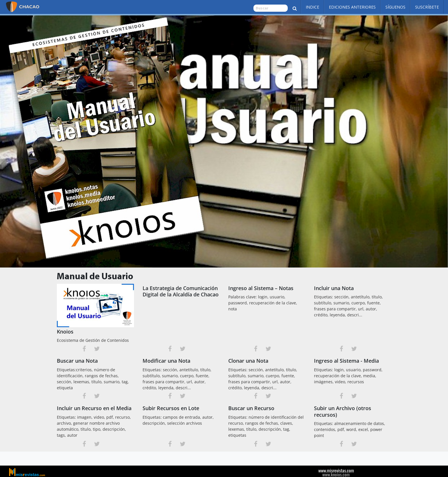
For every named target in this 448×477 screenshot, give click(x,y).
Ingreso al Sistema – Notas (261, 288)
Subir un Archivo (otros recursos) (343, 411)
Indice (312, 7)
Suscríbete (427, 7)
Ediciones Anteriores (352, 7)
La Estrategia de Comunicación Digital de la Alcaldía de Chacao (181, 291)
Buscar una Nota (77, 361)
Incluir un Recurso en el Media (94, 408)
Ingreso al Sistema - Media (346, 361)
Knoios (65, 332)
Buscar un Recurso (251, 408)
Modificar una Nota (166, 361)
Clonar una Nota (248, 361)
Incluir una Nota (334, 288)
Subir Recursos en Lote (171, 408)
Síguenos (395, 7)
